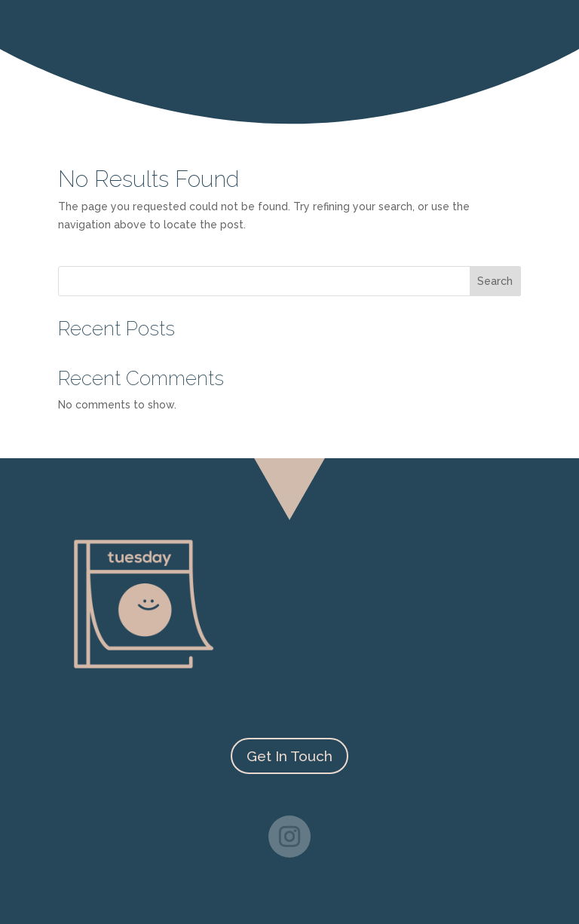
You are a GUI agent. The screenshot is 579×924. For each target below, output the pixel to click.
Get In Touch (289, 756)
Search (495, 281)
